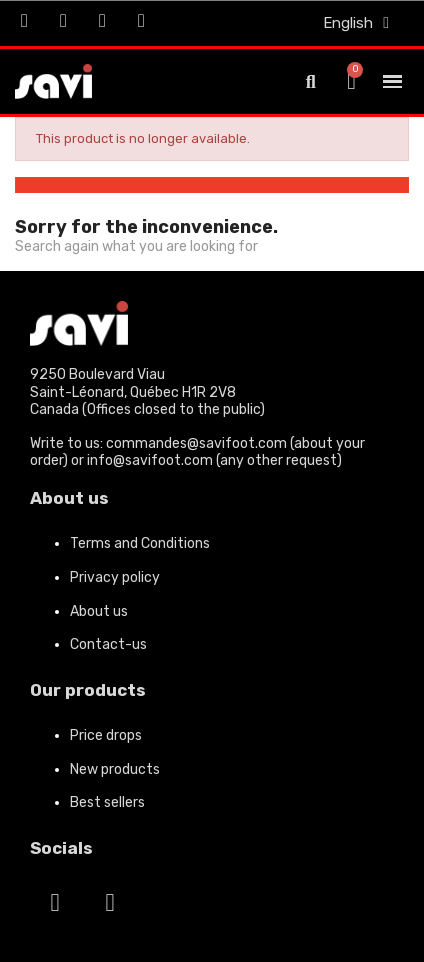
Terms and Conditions (140, 543)
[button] (310, 81)
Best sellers (107, 802)
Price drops (106, 735)
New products (115, 769)
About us (99, 611)
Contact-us (108, 644)
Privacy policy (115, 577)
